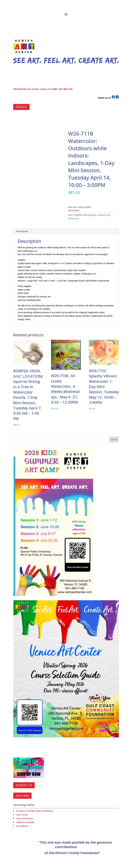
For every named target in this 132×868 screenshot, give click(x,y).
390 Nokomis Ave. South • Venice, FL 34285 (35, 89)
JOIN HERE (22, 796)
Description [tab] (22, 231)
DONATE (21, 107)
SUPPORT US (24, 785)
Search (114, 439)
